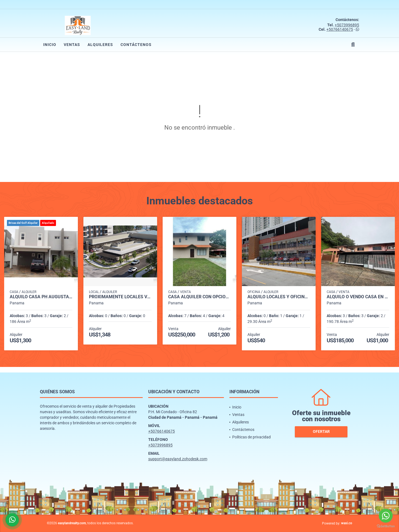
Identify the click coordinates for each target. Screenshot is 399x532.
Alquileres (100, 45)
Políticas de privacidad (251, 437)
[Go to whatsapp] (386, 516)
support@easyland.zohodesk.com (178, 459)
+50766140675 (340, 29)
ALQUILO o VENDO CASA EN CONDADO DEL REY (358, 297)
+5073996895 (347, 25)
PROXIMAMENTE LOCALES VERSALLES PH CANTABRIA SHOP (120, 297)
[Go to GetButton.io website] (386, 526)
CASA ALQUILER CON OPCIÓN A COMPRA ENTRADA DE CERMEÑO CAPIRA (199, 297)
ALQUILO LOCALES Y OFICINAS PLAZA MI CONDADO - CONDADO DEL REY (279, 297)
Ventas (72, 45)
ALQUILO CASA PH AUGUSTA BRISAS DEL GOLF (41, 297)
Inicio (50, 45)
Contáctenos (136, 45)
